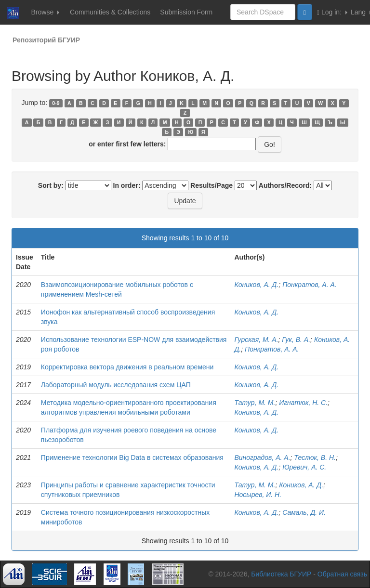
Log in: (332, 12)
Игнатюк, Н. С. (303, 403)
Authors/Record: (285, 185)
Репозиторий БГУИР (46, 40)
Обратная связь (342, 574)
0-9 (56, 103)
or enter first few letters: (127, 144)
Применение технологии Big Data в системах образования (132, 457)
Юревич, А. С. (304, 467)
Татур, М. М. (255, 403)
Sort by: (51, 185)
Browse (45, 12)
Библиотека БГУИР (281, 574)
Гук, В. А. (296, 340)
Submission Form (186, 12)
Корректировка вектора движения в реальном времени (127, 367)
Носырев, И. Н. (258, 495)
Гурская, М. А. (256, 340)
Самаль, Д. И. (304, 512)
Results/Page (211, 185)
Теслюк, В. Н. (315, 457)
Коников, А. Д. (256, 285)
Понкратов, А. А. (310, 285)
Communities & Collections (110, 12)
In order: (127, 185)
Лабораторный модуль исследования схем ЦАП (116, 385)
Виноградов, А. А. (262, 457)
